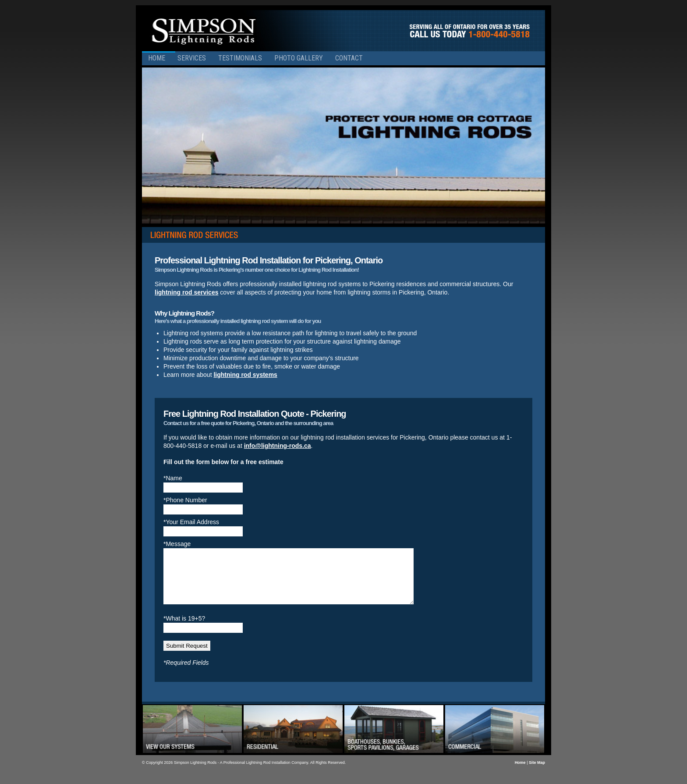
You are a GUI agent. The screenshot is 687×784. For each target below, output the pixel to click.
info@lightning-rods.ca (278, 446)
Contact (349, 58)
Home (157, 58)
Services (192, 58)
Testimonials (240, 58)
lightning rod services (186, 292)
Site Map (537, 773)
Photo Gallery (299, 58)
